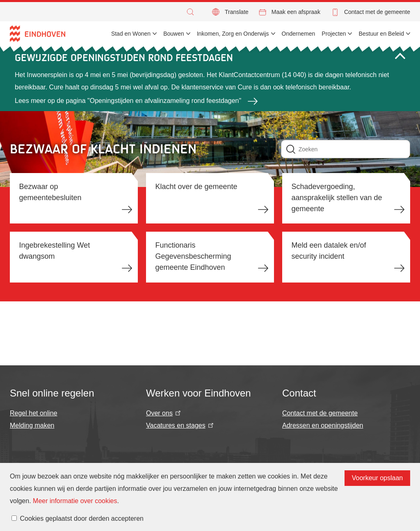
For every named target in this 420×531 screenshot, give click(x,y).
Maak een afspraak (296, 12)
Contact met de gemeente (377, 12)
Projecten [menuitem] (334, 34)
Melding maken (32, 425)
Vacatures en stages (180, 425)
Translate (237, 12)
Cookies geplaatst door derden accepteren (82, 518)
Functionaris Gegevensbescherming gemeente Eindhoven (193, 256)
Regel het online (34, 413)
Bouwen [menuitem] (174, 34)
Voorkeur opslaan (378, 478)
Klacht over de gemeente (196, 187)
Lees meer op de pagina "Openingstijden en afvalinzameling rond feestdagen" (128, 101)
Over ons (164, 413)
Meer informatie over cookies (75, 501)
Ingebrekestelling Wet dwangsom (55, 251)
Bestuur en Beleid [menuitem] (381, 34)
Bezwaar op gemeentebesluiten (50, 192)
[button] (192, 12)
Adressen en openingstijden (323, 425)
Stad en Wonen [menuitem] (131, 34)
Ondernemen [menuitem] (299, 34)
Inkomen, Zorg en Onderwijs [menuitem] (233, 34)
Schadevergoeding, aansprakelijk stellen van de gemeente (337, 198)
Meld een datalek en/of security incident (329, 251)
